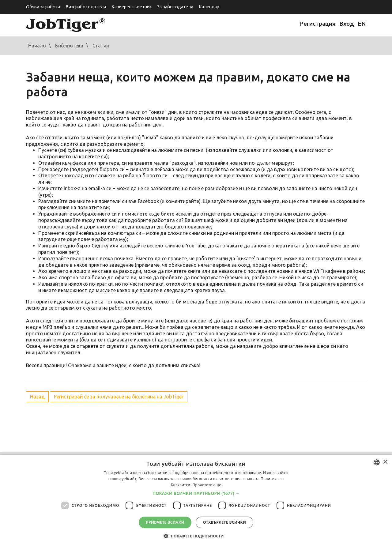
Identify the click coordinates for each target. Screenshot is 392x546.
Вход (347, 24)
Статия (101, 46)
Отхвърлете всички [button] (224, 522)
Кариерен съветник (132, 7)
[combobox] (377, 462)
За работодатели (175, 7)
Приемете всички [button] (165, 522)
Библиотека (69, 46)
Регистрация (318, 24)
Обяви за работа (43, 7)
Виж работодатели (86, 7)
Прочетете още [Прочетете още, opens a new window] (207, 485)
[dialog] (196, 500)
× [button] (385, 462)
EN (362, 24)
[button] (196, 493)
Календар (209, 7)
